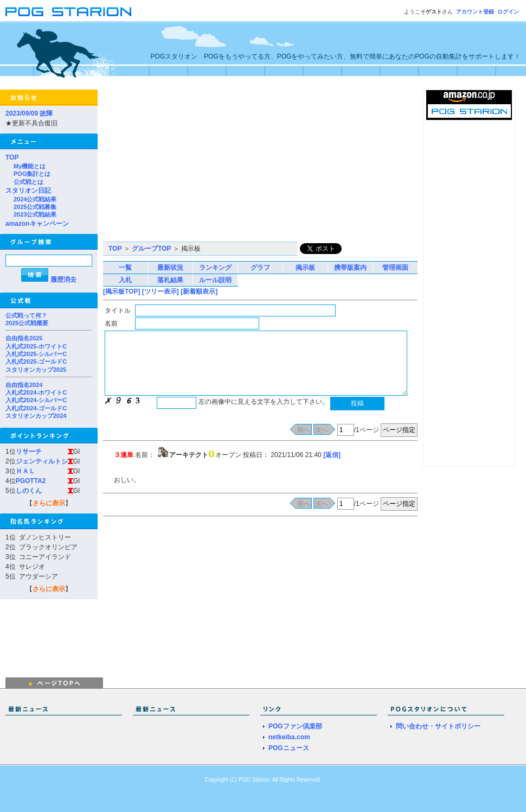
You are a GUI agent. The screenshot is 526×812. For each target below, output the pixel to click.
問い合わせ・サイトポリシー (438, 726)
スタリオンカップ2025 (36, 370)
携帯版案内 (350, 268)
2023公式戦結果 (35, 214)
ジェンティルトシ (42, 461)
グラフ (260, 268)
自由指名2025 (24, 338)
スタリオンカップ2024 (36, 416)
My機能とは (30, 166)
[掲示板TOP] (121, 291)
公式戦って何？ (26, 315)
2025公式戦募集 (35, 207)
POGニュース (289, 748)
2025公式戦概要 (27, 323)
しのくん (29, 491)
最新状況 (170, 268)
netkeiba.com (289, 737)
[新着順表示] (199, 291)
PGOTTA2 (31, 481)
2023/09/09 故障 (29, 113)
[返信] (332, 455)
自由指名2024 (24, 385)
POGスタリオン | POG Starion (68, 12)
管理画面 (395, 268)
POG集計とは (32, 174)
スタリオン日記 (28, 191)
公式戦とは (28, 182)
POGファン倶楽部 (295, 726)
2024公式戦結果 (35, 199)
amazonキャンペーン (37, 224)
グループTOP (151, 249)
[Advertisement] (226, 166)
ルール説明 (215, 280)
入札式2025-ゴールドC (36, 361)
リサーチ (29, 452)
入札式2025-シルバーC (36, 354)
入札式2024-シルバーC (36, 400)
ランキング (215, 268)
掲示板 (305, 268)
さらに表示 (49, 503)
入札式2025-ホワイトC (36, 346)
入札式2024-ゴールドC (36, 408)
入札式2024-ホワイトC (36, 392)
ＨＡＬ (25, 471)
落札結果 (170, 280)
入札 (125, 280)
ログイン (508, 12)
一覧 (125, 268)
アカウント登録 (475, 12)
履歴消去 (63, 280)
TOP (12, 157)
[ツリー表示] (161, 291)
